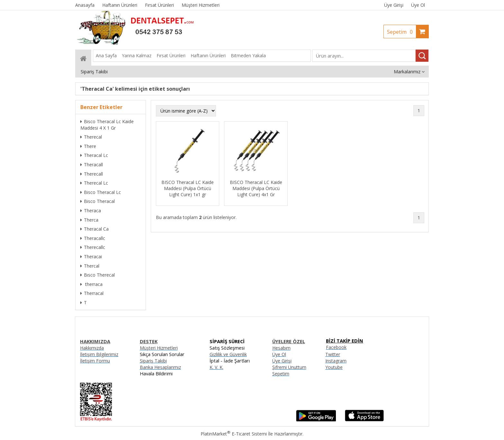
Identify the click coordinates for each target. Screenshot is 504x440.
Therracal (92, 293)
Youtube (334, 367)
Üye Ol (418, 5)
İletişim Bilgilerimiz (99, 354)
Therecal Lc (94, 183)
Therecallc (93, 247)
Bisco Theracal (98, 201)
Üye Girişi (394, 5)
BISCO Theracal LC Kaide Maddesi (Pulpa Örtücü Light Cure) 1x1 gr (188, 188)
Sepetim (401, 32)
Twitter (333, 354)
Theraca (91, 211)
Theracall (92, 165)
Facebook (336, 347)
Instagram (336, 361)
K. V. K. (216, 367)
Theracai (91, 257)
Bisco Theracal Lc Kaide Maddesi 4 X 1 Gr (107, 125)
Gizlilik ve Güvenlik (228, 354)
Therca (89, 220)
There (88, 146)
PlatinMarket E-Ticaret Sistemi (234, 434)
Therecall (92, 174)
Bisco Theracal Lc (101, 192)
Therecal (91, 137)
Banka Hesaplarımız (160, 367)
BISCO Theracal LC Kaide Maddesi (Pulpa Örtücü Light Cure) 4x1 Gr (256, 188)
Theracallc (93, 238)
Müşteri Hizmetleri (159, 348)
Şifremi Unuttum (289, 367)
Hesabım (281, 348)
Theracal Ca (94, 229)
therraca (91, 284)
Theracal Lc (94, 155)
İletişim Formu (95, 361)
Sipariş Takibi (153, 361)
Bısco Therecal (98, 275)
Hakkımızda (92, 348)
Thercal (90, 266)
